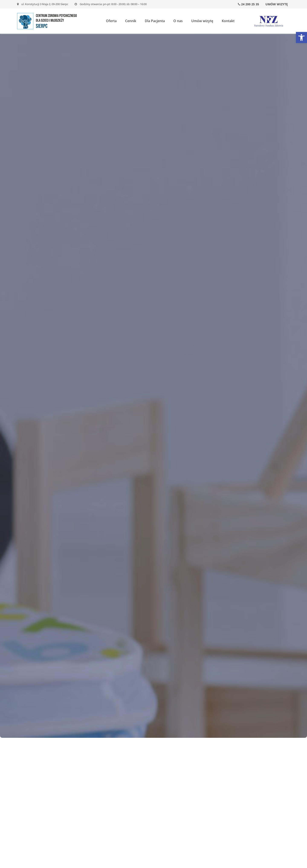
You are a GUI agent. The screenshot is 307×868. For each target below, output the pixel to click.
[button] (301, 38)
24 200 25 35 (248, 4)
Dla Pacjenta (155, 21)
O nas (178, 21)
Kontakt (228, 21)
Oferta (111, 21)
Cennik (131, 21)
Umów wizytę (277, 4)
